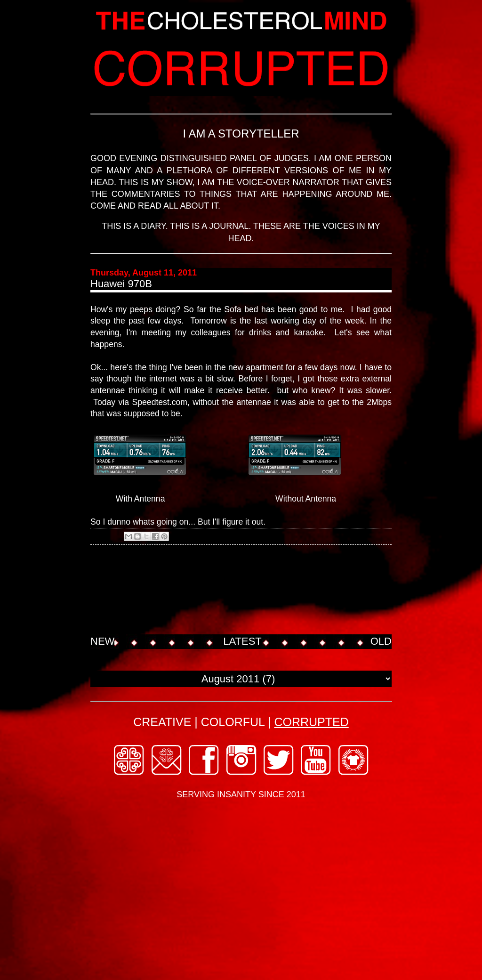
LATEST (242, 641)
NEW (102, 641)
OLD (381, 641)
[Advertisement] (262, 598)
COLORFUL (233, 722)
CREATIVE (162, 722)
